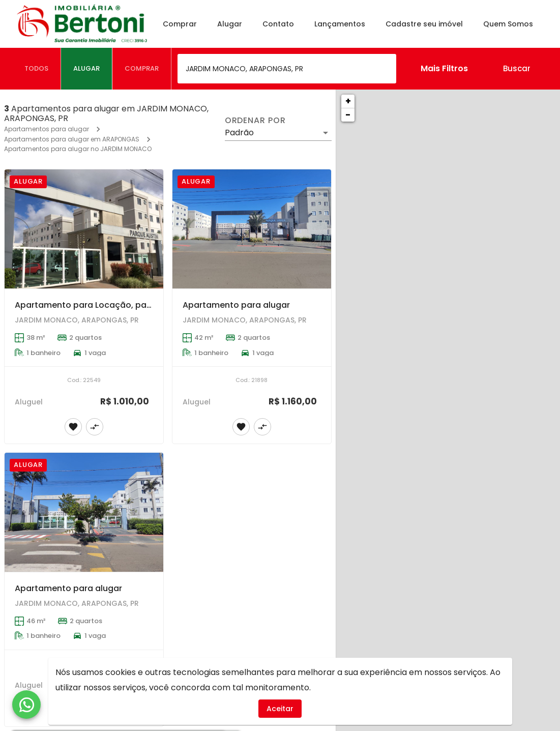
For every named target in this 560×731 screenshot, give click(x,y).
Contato (280, 24)
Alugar (232, 24)
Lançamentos (342, 24)
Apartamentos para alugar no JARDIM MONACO (78, 149)
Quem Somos (510, 24)
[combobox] (287, 69)
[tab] (37, 69)
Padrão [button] (239, 133)
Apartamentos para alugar (47, 129)
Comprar (182, 24)
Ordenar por (255, 121)
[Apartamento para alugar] (252, 229)
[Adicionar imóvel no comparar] (95, 427)
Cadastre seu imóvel (426, 24)
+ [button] (348, 101)
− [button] (348, 115)
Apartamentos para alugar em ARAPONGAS (72, 139)
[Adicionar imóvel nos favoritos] (73, 427)
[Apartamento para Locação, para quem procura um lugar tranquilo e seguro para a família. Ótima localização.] (84, 229)
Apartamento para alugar (236, 305)
